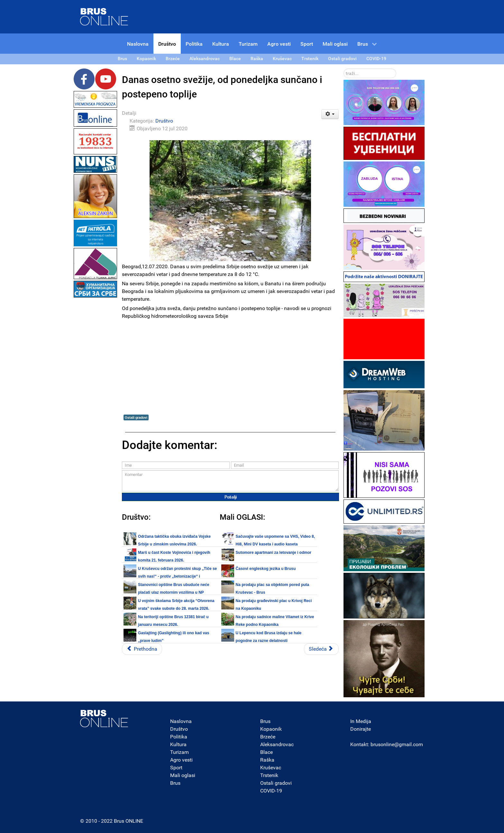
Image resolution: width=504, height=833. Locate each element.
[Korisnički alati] (330, 114)
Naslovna (181, 721)
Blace (266, 752)
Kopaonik (271, 729)
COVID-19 (271, 791)
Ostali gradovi (136, 417)
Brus (175, 783)
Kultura (178, 744)
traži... (344, 69)
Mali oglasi (183, 775)
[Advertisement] (96, 396)
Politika (179, 737)
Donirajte (361, 729)
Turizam (179, 752)
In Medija (361, 721)
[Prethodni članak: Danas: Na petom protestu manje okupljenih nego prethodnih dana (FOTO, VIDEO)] (142, 649)
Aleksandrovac (277, 744)
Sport (176, 768)
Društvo (164, 121)
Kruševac (271, 768)
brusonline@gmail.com (397, 744)
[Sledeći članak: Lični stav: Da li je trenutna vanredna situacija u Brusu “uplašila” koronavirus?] (321, 649)
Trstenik (269, 775)
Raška (267, 760)
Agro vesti (181, 760)
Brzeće (268, 737)
